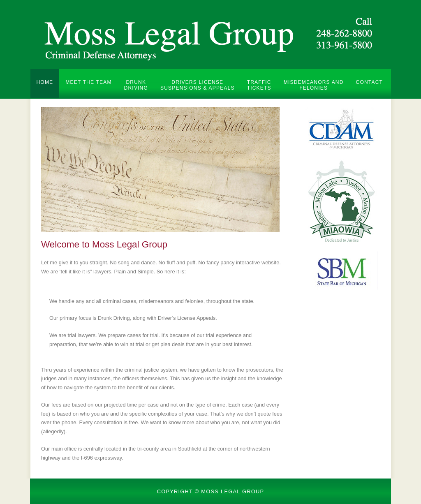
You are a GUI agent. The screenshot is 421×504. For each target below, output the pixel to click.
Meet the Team (88, 82)
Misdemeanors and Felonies (314, 85)
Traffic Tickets (259, 85)
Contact (370, 82)
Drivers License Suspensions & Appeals (198, 85)
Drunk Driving (136, 85)
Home (45, 82)
